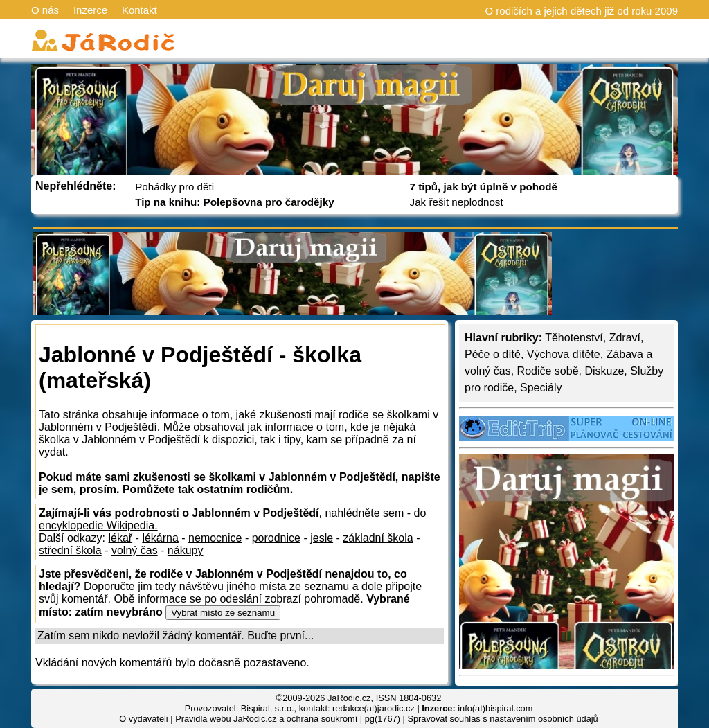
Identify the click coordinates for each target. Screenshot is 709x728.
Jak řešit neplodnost (457, 202)
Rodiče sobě (548, 371)
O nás (45, 10)
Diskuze (604, 371)
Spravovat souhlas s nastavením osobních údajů (502, 719)
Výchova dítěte (564, 354)
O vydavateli (143, 719)
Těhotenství (574, 338)
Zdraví (625, 338)
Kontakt (140, 10)
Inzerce (90, 10)
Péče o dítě (493, 354)
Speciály (541, 388)
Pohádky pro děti (174, 187)
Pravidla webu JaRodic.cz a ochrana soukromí (266, 719)
